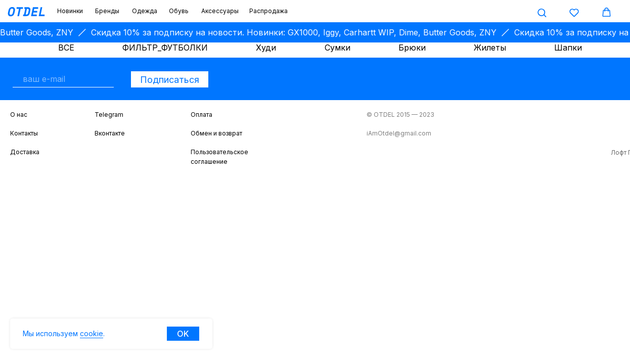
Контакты (24, 133)
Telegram (109, 115)
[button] (542, 12)
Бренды (107, 11)
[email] (63, 79)
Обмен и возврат (216, 133)
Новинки (70, 11)
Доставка (25, 152)
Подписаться (170, 80)
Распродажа (268, 11)
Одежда (145, 11)
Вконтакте (110, 133)
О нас (19, 115)
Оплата (201, 115)
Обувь (179, 11)
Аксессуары (220, 11)
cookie (92, 333)
